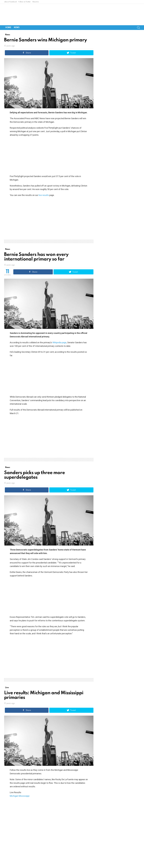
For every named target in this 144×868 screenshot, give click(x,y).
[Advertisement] (49, 143)
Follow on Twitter (24, 2)
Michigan (14, 784)
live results (44, 183)
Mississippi (24, 784)
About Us (35, 2)
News (17, 15)
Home (8, 15)
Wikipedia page (59, 330)
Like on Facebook (10, 2)
